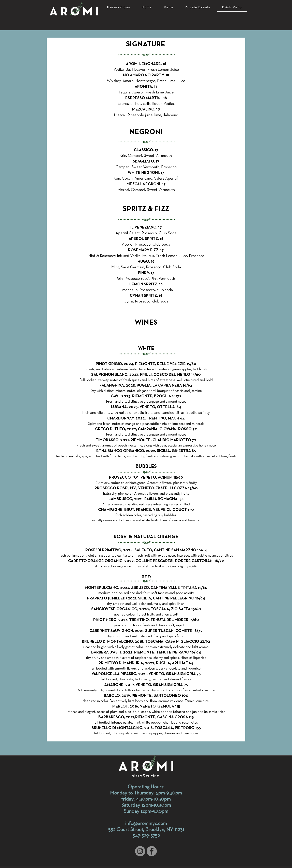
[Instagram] (140, 851)
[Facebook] (152, 851)
